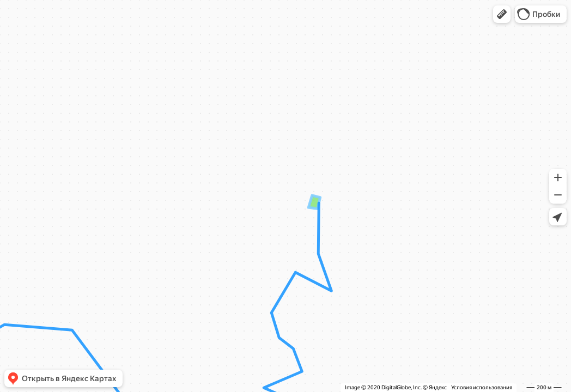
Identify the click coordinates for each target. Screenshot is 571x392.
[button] (502, 14)
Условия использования (482, 387)
